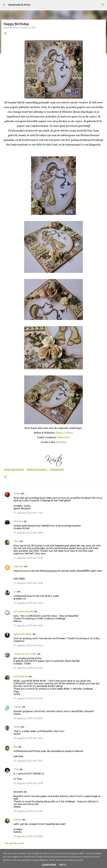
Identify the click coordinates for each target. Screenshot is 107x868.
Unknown (18, 566)
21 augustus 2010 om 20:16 (28, 645)
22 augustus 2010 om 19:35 (28, 761)
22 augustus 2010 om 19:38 (28, 783)
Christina (18, 521)
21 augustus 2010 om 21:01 (28, 668)
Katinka (18, 820)
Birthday (61, 442)
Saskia (17, 493)
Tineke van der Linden (25, 654)
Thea (16, 769)
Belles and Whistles (14, 470)
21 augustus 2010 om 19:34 (28, 603)
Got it (63, 865)
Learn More (49, 865)
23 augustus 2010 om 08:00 (28, 836)
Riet (16, 747)
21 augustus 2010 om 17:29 (28, 513)
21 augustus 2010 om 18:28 (28, 558)
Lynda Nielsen (21, 676)
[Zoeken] (103, 5)
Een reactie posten (14, 843)
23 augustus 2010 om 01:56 (28, 811)
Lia (15, 591)
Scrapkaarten (57, 470)
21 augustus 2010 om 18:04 (28, 533)
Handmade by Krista (19, 5)
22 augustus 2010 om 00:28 (28, 718)
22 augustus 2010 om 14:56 (28, 738)
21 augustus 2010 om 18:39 (28, 583)
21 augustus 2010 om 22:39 (28, 698)
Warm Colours (64, 433)
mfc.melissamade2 (23, 611)
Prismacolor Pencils (37, 470)
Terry (16, 541)
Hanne (17, 727)
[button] (5, 34)
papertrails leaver (23, 634)
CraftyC (18, 707)
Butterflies (64, 437)
